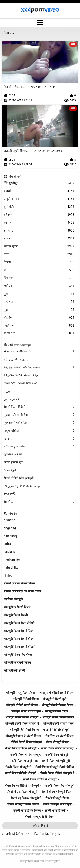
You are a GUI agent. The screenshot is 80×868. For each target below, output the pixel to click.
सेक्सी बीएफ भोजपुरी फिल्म (57, 792)
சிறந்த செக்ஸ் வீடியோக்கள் (39, 367)
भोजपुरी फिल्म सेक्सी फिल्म (19, 631)
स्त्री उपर (39, 231)
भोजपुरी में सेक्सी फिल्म (26, 699)
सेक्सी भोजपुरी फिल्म (57, 798)
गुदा (39, 310)
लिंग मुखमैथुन (39, 183)
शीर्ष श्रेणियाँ (15, 177)
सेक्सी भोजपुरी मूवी (55, 810)
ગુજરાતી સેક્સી (39, 454)
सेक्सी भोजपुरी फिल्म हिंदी (57, 804)
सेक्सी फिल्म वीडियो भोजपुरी (21, 773)
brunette (9, 520)
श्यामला (39, 223)
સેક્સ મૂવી (39, 470)
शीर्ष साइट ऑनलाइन (20, 345)
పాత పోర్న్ (39, 494)
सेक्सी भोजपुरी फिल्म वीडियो (23, 804)
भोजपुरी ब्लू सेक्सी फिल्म (17, 663)
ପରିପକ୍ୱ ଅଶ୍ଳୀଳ (39, 447)
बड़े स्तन (39, 215)
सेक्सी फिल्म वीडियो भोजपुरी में (57, 773)
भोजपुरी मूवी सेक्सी (14, 670)
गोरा (39, 254)
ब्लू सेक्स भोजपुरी (13, 599)
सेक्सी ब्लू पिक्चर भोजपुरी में (26, 798)
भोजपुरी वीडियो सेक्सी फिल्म (22, 705)
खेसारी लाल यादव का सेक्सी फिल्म (23, 591)
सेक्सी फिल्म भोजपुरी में (18, 767)
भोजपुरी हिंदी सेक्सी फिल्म (24, 730)
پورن (39, 391)
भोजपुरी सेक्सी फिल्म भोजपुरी (22, 717)
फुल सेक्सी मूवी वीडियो (39, 423)
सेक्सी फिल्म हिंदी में (39, 407)
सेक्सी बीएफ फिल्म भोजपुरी (22, 792)
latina (8, 544)
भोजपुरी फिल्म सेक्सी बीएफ (19, 639)
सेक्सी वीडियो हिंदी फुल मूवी (39, 478)
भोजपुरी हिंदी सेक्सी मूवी (56, 730)
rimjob (8, 575)
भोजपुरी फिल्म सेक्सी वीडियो (20, 647)
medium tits (12, 560)
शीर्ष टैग (12, 514)
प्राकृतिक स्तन (39, 199)
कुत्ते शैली (39, 207)
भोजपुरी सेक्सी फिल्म (56, 711)
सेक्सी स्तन (39, 502)
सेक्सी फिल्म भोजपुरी (57, 755)
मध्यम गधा (39, 333)
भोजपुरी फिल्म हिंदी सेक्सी (18, 655)
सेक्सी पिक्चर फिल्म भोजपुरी (21, 748)
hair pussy (11, 536)
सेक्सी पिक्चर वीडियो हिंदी (39, 352)
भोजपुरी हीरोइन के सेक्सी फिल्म (23, 736)
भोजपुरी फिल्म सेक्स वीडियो (19, 623)
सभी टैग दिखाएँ (40, 826)
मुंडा (39, 294)
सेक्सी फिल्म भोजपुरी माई (23, 761)
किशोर (39, 262)
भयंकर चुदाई (39, 246)
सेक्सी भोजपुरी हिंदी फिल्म (39, 817)
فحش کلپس (39, 399)
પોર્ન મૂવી (39, 439)
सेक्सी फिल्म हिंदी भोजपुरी (60, 786)
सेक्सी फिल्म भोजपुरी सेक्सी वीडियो (55, 767)
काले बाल (39, 326)
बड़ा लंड (39, 239)
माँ (39, 270)
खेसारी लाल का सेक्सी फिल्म (19, 583)
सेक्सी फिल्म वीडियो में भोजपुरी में (23, 786)
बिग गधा (39, 278)
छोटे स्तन (39, 286)
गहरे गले (39, 302)
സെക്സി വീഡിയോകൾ (39, 383)
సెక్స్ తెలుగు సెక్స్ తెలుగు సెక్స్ (39, 375)
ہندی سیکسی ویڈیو (39, 359)
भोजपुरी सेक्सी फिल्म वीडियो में (22, 724)
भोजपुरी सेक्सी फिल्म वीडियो (58, 717)
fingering (10, 528)
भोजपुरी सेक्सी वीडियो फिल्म (59, 724)
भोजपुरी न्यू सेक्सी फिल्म (17, 607)
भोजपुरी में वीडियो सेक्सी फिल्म (56, 693)
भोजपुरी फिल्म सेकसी (16, 615)
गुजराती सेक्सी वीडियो (39, 415)
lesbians (9, 552)
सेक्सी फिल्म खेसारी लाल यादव (57, 748)
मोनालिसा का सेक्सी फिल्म (59, 736)
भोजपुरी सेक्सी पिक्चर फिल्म (57, 705)
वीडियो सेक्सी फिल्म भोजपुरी (26, 742)
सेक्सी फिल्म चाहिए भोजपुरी (26, 755)
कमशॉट (39, 191)
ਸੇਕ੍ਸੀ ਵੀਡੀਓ (39, 431)
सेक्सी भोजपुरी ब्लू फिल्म (27, 810)
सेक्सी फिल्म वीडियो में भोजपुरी (40, 779)
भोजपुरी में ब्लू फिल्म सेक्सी (21, 693)
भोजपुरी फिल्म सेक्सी (30, 861)
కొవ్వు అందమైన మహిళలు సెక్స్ (39, 486)
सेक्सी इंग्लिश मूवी (39, 462)
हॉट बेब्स (39, 318)
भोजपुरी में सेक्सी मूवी (54, 699)
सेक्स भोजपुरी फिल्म (57, 742)
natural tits (11, 568)
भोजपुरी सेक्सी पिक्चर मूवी (26, 711)
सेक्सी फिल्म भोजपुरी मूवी (56, 761)
